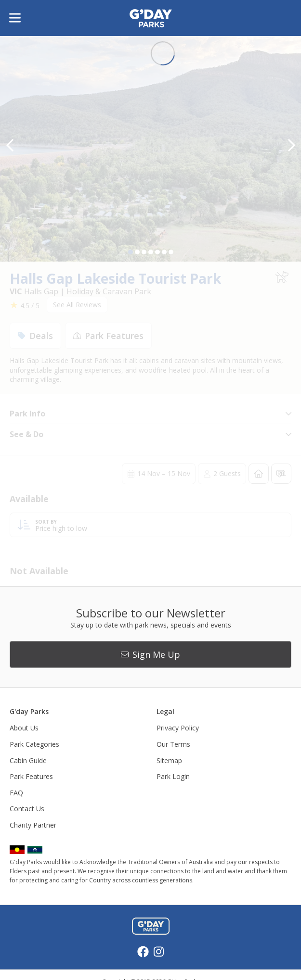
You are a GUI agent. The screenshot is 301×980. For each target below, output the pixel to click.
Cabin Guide (28, 760)
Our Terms (173, 744)
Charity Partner (33, 825)
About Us (24, 728)
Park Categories (34, 744)
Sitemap (169, 760)
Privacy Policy (178, 728)
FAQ (16, 793)
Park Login (173, 776)
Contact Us (27, 809)
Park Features (31, 776)
